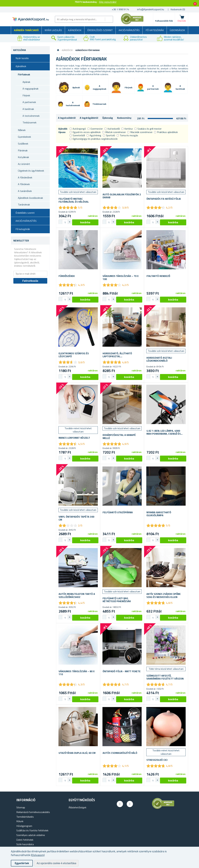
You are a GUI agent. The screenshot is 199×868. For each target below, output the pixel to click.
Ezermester (95, 129)
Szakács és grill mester (148, 129)
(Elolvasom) (38, 855)
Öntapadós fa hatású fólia (164, 199)
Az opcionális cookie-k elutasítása (56, 863)
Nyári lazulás (53, 30)
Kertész (127, 129)
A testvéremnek (31, 116)
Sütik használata (25, 844)
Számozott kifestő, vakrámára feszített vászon (165, 677)
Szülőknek (23, 144)
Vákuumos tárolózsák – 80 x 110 (77, 673)
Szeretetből (77, 135)
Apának (26, 82)
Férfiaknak (24, 74)
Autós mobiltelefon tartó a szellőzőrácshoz (77, 595)
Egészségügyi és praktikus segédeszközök (94, 139)
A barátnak (28, 109)
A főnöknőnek (25, 177)
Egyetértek (22, 863)
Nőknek (22, 130)
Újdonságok (177, 30)
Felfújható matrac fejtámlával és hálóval (74, 200)
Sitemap (21, 807)
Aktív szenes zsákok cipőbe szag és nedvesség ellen (164, 595)
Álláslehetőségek (77, 807)
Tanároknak (24, 204)
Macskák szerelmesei (140, 132)
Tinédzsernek (29, 122)
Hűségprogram (24, 826)
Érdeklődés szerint (100, 30)
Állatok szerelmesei (114, 132)
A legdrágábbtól (89, 118)
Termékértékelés (25, 817)
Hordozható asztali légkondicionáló (159, 359)
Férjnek (26, 95)
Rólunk (20, 821)
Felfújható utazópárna (118, 512)
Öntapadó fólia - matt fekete (122, 671)
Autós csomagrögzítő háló (120, 753)
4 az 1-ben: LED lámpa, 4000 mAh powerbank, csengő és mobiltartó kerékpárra (164, 432)
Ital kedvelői (112, 129)
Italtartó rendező (158, 276)
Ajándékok (75, 30)
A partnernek (29, 102)
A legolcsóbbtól (67, 118)
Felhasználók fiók (164, 21)
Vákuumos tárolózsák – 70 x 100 (121, 278)
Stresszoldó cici (157, 760)
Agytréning (94, 135)
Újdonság (108, 118)
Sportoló (109, 135)
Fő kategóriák (155, 30)
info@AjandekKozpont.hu (151, 9)
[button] (69, 222)
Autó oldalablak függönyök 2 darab (122, 196)
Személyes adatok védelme (31, 835)
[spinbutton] (65, 222)
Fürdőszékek (67, 276)
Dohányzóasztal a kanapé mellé (119, 436)
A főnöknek (24, 184)
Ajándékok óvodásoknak (30, 198)
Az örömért (24, 164)
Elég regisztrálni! (108, 2)
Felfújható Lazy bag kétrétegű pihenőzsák (117, 600)
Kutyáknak (23, 157)
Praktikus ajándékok (166, 132)
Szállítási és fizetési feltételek (32, 830)
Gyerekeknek (24, 137)
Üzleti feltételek (25, 840)
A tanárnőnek (25, 191)
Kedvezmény (124, 118)
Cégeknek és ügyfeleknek (31, 171)
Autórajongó (78, 129)
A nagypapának (30, 89)
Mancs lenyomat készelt (74, 438)
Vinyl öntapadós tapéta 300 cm (76, 518)
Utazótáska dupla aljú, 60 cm (77, 753)
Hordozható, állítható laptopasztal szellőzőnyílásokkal (117, 355)
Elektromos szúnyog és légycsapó (74, 355)
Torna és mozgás (127, 135)
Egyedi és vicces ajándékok (85, 132)
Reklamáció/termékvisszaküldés (33, 812)
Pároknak (23, 150)
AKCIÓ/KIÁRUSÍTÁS (129, 30)
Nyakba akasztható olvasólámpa (159, 514)
